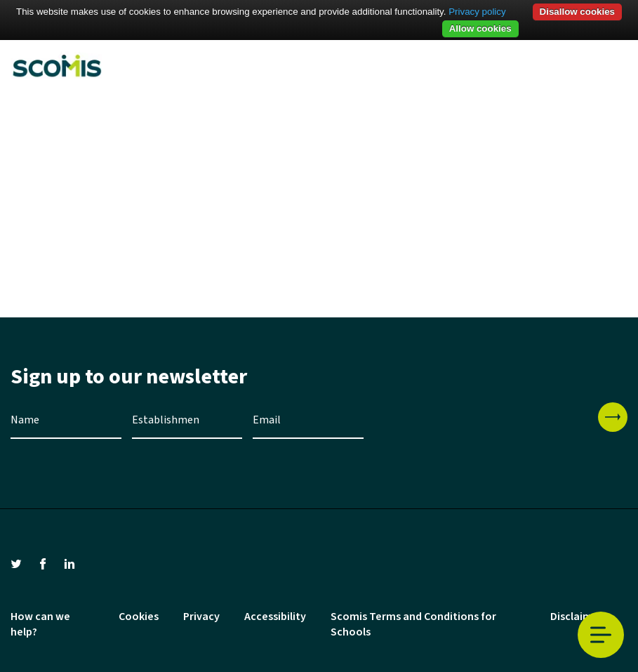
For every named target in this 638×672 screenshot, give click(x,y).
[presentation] (481, 430)
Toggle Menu (601, 635)
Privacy (201, 617)
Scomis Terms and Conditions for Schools (413, 624)
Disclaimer (577, 617)
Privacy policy (477, 12)
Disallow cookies (577, 12)
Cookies (139, 617)
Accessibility (275, 617)
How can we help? (40, 624)
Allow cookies (480, 28)
